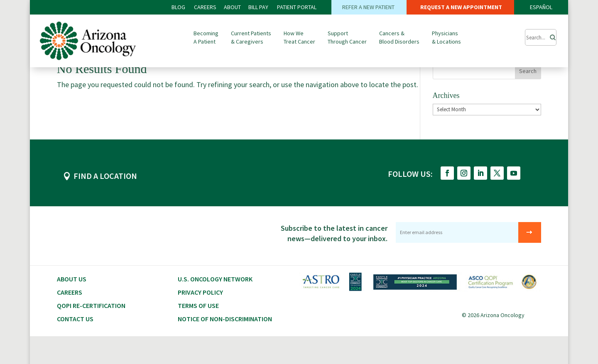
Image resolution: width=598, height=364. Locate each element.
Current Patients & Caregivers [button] (251, 37)
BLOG (179, 7)
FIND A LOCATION (105, 204)
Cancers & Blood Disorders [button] (399, 37)
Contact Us (75, 347)
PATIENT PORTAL (297, 7)
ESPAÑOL (541, 7)
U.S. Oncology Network (215, 307)
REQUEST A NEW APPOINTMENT (461, 7)
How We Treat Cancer (299, 37)
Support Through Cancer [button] (347, 37)
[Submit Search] (541, 37)
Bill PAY (258, 7)
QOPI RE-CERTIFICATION (91, 333)
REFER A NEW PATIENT (369, 7)
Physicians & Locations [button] (446, 37)
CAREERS (205, 7)
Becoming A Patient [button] (206, 37)
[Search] (550, 35)
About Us (72, 307)
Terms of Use (198, 333)
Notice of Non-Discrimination (225, 347)
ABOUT (232, 7)
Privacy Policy (200, 320)
